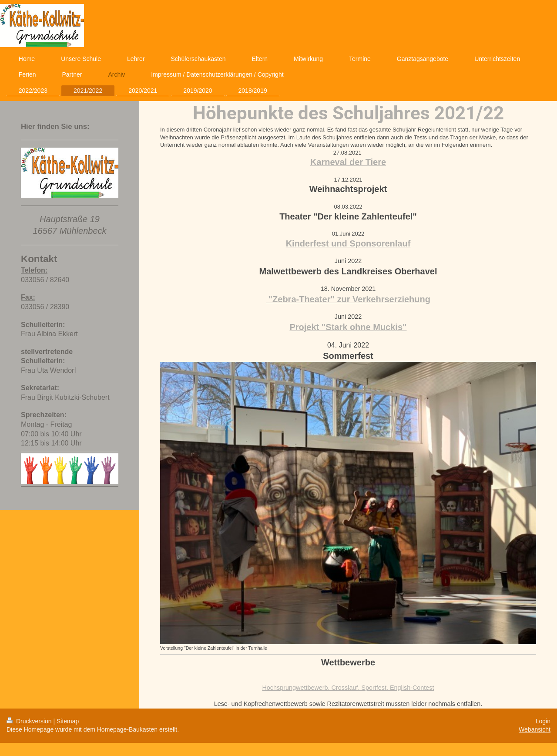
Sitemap (68, 721)
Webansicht (535, 729)
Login (543, 721)
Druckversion (30, 721)
